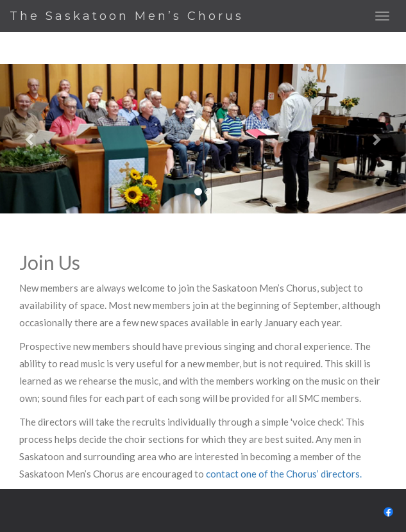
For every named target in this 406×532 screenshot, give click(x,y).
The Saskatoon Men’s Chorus (127, 16)
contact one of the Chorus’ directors (283, 474)
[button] (30, 139)
